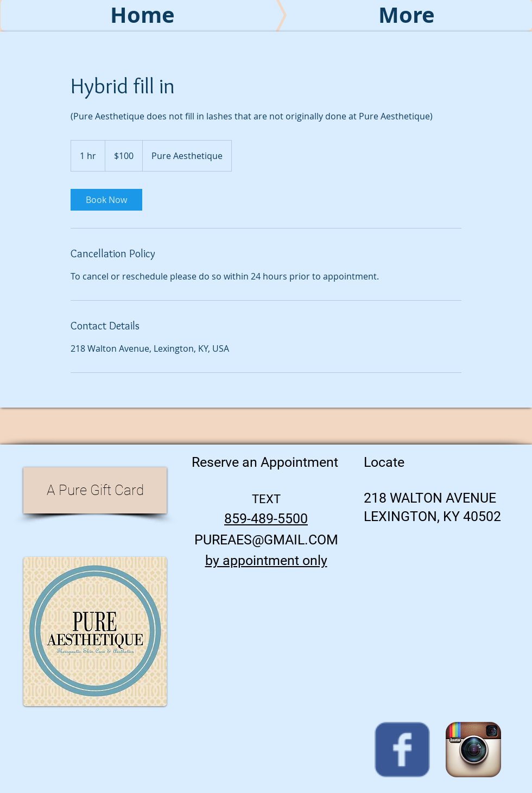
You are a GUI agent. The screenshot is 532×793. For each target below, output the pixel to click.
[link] (106, 200)
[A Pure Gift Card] (95, 490)
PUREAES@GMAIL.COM (266, 540)
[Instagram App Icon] (473, 750)
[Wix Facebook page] (402, 750)
